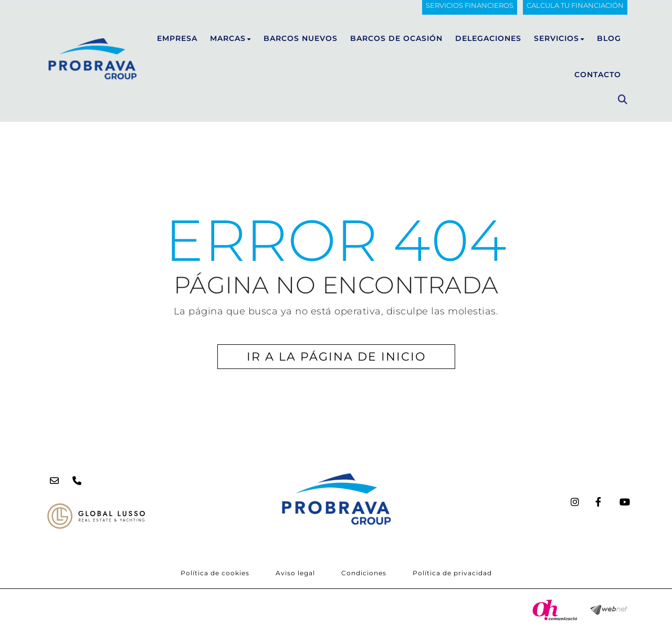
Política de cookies (215, 573)
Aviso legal (295, 573)
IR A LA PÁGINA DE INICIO (336, 357)
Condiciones (364, 573)
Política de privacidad (452, 573)
